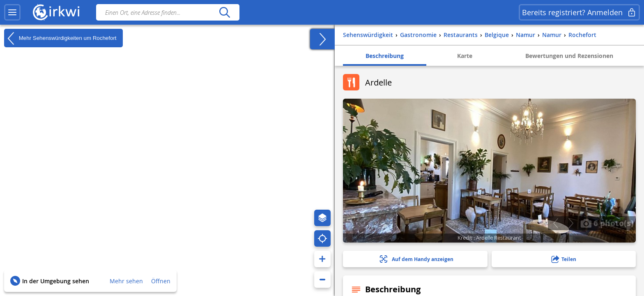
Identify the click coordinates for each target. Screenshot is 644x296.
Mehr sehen (126, 281)
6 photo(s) (607, 223)
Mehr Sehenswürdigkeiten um (60, 38)
